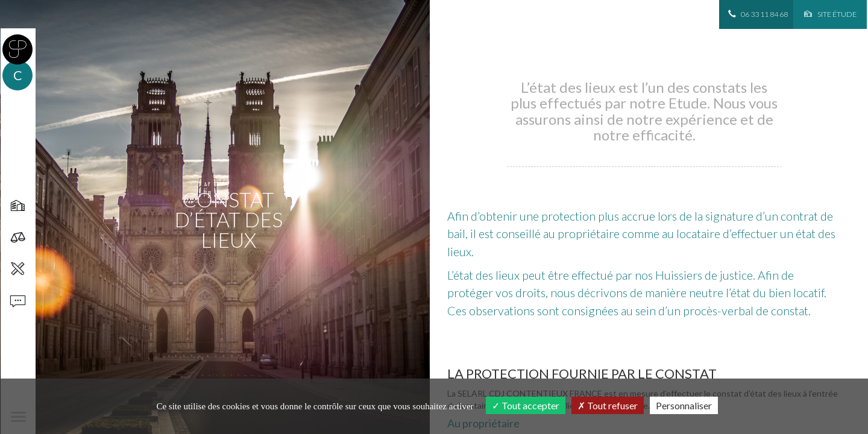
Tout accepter (526, 405)
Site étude (830, 14)
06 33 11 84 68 (758, 14)
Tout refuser (608, 405)
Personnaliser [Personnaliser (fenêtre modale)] (684, 405)
